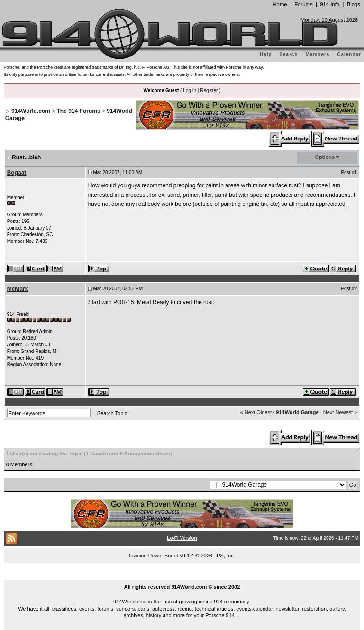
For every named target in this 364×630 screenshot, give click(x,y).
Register (209, 90)
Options (325, 157)
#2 (354, 289)
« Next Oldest (256, 412)
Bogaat (17, 173)
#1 (354, 172)
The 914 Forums (79, 111)
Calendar (349, 54)
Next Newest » (340, 412)
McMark (18, 289)
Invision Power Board (154, 556)
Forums (303, 4)
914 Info (330, 4)
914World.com (31, 111)
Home (280, 4)
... (182, 576)
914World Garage (297, 412)
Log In (190, 90)
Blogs (354, 4)
